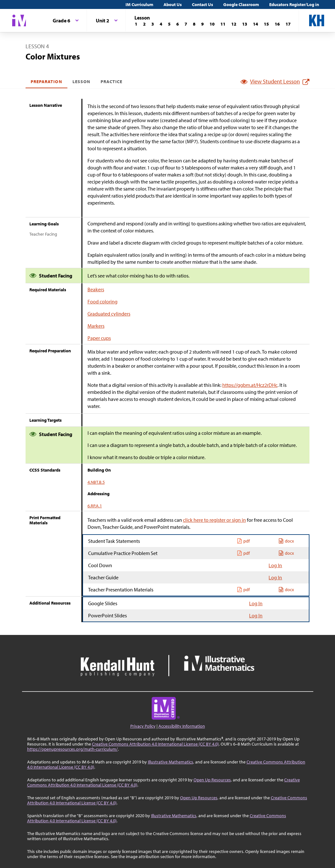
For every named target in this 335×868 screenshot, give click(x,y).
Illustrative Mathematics (171, 762)
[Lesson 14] (255, 24)
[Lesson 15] (266, 24)
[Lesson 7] (186, 24)
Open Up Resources (212, 780)
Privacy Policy (143, 726)
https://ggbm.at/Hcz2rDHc (250, 385)
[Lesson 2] (144, 24)
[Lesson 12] (234, 24)
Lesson (81, 82)
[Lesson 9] (202, 24)
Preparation (46, 82)
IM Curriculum (139, 4)
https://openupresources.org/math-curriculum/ (72, 749)
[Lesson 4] (161, 24)
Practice (111, 82)
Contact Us (202, 4)
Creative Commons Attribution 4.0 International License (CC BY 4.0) (155, 744)
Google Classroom (241, 4)
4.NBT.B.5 (96, 482)
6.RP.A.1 (95, 506)
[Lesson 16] (277, 24)
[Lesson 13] (245, 24)
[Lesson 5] (169, 24)
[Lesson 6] (178, 24)
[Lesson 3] (153, 24)
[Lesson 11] (223, 24)
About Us (173, 4)
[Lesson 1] (136, 24)
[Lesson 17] (288, 24)
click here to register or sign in (214, 520)
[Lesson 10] (212, 24)
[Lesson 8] (194, 24)
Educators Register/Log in (294, 4)
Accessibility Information (182, 726)
